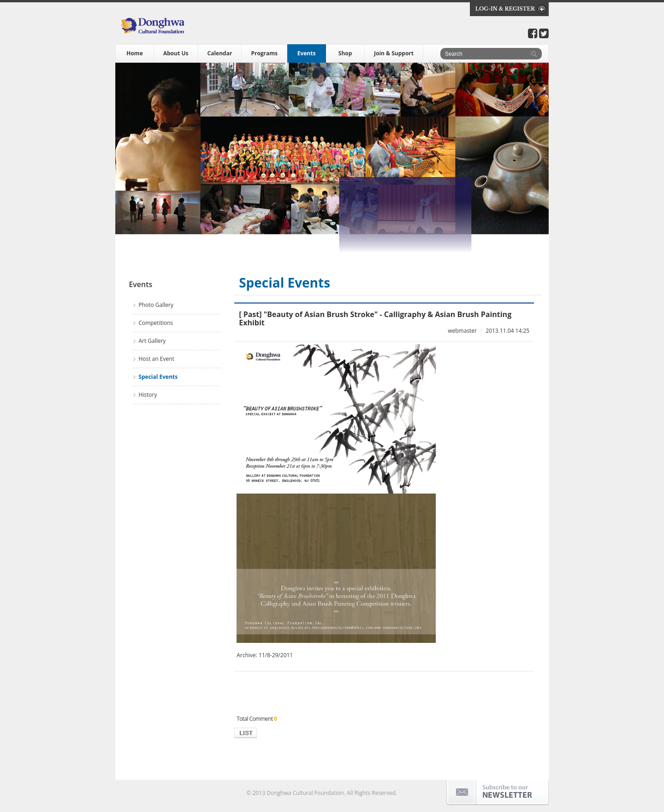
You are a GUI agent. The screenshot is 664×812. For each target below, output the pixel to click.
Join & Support (394, 53)
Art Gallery (152, 341)
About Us (176, 53)
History (148, 395)
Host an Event (156, 359)
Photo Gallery (156, 305)
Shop (345, 53)
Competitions (156, 323)
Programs (264, 53)
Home (134, 53)
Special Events (158, 377)
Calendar (220, 53)
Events (307, 53)
